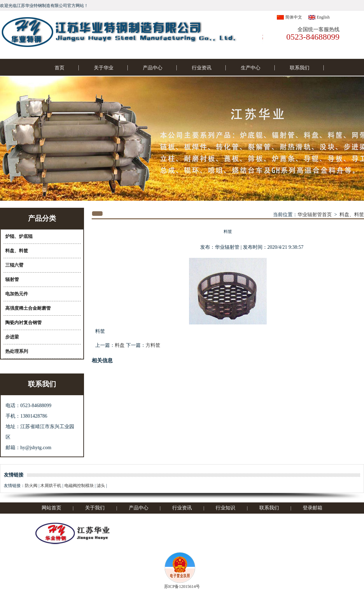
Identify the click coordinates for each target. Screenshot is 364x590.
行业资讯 (202, 68)
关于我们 (95, 508)
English (323, 17)
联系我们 (300, 68)
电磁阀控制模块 (79, 486)
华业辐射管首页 (315, 215)
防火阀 (31, 486)
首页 (59, 68)
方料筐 (153, 345)
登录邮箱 (313, 508)
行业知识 (225, 508)
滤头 (101, 486)
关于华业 (104, 68)
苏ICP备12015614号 (182, 586)
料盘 (120, 345)
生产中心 (251, 68)
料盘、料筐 (352, 215)
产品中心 (153, 68)
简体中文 (294, 17)
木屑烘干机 (51, 486)
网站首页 (51, 508)
